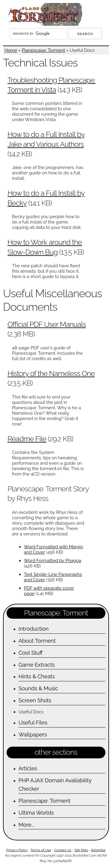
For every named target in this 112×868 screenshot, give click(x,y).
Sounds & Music (38, 688)
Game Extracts (37, 665)
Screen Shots (35, 700)
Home (11, 50)
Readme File (27, 439)
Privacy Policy (17, 850)
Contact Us (63, 850)
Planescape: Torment (43, 50)
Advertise (98, 850)
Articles (28, 768)
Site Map (81, 850)
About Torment (37, 641)
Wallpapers (33, 735)
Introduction (34, 629)
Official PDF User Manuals (47, 324)
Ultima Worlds (36, 813)
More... (26, 825)
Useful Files (33, 723)
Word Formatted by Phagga (53, 561)
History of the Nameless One (51, 373)
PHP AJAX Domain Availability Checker (55, 785)
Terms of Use (41, 850)
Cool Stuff (31, 653)
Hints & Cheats (37, 676)
